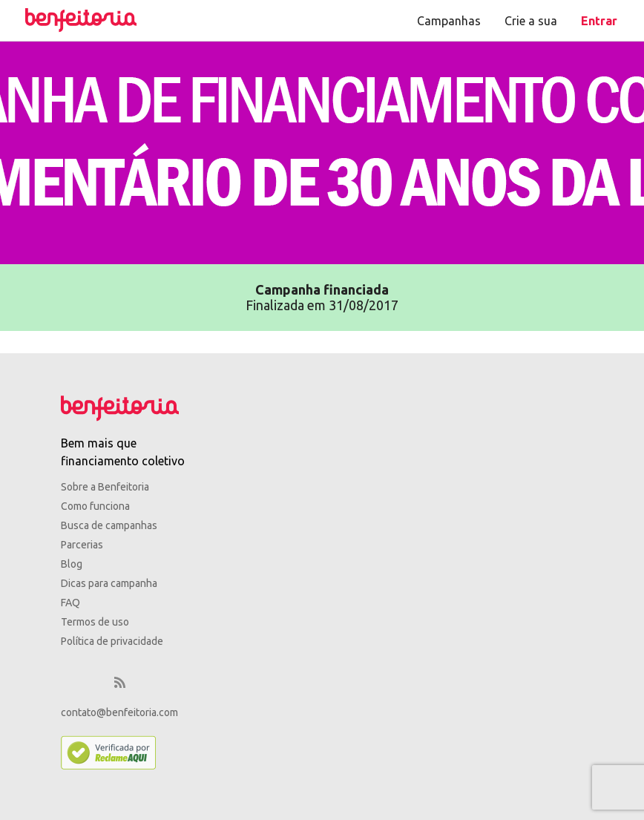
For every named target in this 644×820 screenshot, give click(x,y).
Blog (72, 564)
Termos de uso (95, 622)
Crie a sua (531, 21)
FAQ (70, 603)
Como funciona (95, 506)
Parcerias (82, 545)
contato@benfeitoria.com (119, 712)
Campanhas (449, 21)
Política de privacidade (112, 641)
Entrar (599, 21)
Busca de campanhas (109, 525)
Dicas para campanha (109, 583)
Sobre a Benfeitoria (105, 487)
